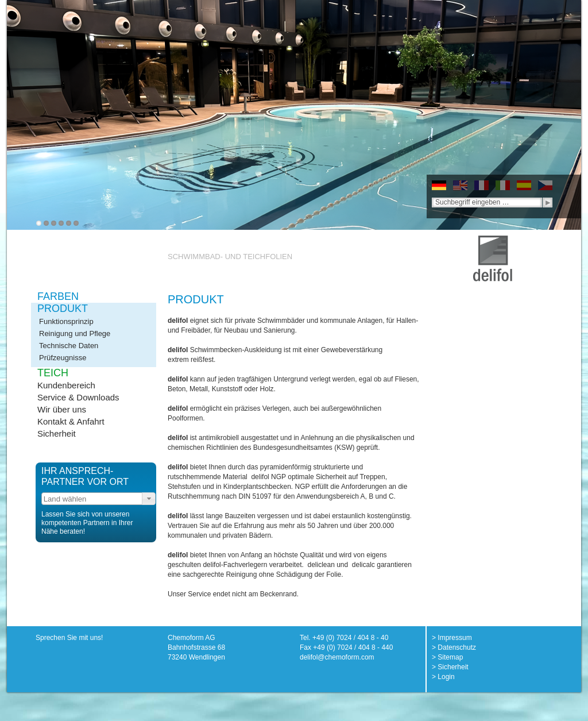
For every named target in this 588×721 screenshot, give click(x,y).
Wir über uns (62, 409)
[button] (149, 499)
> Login (443, 677)
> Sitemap (447, 657)
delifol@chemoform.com (337, 657)
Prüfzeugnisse (63, 358)
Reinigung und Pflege (75, 333)
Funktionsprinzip (66, 321)
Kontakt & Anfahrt (71, 421)
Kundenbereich (66, 385)
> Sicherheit (450, 667)
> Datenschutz (454, 647)
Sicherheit (57, 433)
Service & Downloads (78, 397)
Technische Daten (69, 346)
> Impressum (452, 638)
